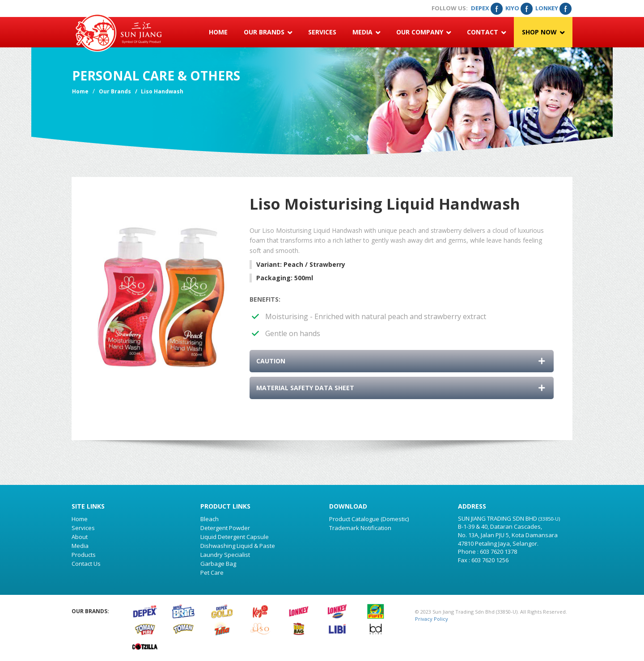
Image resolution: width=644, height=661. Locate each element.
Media (366, 32)
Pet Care (212, 573)
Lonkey (553, 8)
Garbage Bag (218, 564)
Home (218, 32)
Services (322, 32)
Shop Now (543, 32)
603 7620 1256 (490, 560)
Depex (487, 8)
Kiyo (519, 8)
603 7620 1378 (498, 552)
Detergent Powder (225, 528)
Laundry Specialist (225, 555)
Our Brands (268, 32)
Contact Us (86, 564)
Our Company (424, 32)
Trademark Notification (360, 528)
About (80, 537)
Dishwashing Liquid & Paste (238, 546)
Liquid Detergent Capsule (235, 537)
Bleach (210, 519)
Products (84, 555)
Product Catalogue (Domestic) (369, 519)
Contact (486, 32)
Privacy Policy (432, 619)
